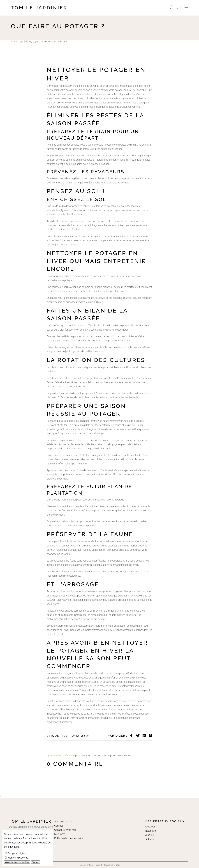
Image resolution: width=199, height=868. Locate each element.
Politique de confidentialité (69, 838)
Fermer (35, 862)
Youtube (149, 835)
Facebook (150, 827)
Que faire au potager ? (29, 42)
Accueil (14, 42)
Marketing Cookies (16, 858)
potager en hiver (81, 736)
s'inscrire (70, 755)
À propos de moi (63, 821)
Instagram (150, 831)
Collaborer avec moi (65, 830)
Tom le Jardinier (39, 8)
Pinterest (150, 839)
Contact (59, 826)
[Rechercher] (179, 7)
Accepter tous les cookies (17, 862)
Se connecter (54, 755)
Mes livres (60, 834)
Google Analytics (15, 853)
